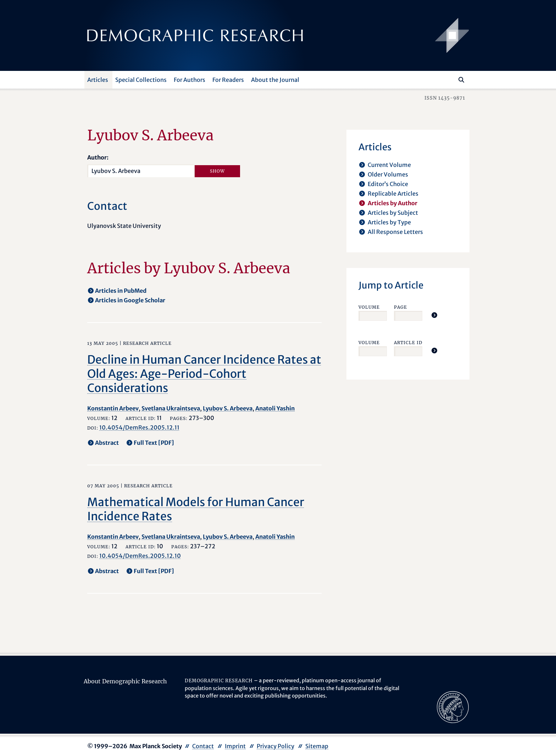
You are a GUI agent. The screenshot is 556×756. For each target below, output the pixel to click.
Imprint (235, 746)
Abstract (107, 443)
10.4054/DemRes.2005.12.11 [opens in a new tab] (139, 427)
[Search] (461, 80)
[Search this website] (451, 79)
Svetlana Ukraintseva (171, 408)
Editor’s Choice (388, 184)
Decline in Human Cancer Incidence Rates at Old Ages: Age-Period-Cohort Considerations (204, 374)
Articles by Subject (393, 213)
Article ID (408, 343)
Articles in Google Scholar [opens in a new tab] (130, 300)
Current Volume (389, 165)
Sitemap (317, 746)
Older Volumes (388, 174)
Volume (369, 307)
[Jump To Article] (434, 315)
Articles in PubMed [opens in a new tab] (121, 291)
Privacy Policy (276, 746)
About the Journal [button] (275, 80)
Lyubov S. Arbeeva (228, 408)
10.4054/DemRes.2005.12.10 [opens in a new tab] (140, 556)
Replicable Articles (393, 194)
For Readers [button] (228, 80)
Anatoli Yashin (275, 408)
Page (401, 307)
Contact (203, 746)
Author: (98, 157)
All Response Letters (395, 232)
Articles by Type (389, 222)
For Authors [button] (190, 80)
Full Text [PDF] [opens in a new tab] (154, 443)
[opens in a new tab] (453, 707)
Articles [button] (98, 80)
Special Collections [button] (141, 80)
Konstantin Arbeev (113, 408)
